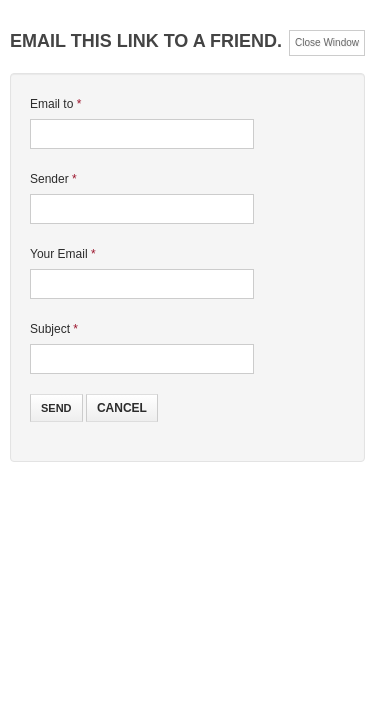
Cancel (122, 408)
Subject (54, 329)
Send (56, 408)
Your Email (63, 254)
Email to (55, 104)
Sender (53, 179)
